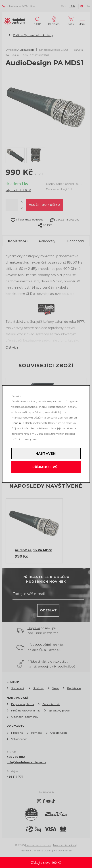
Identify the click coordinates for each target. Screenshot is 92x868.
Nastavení (46, 454)
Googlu (16, 423)
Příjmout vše (46, 467)
